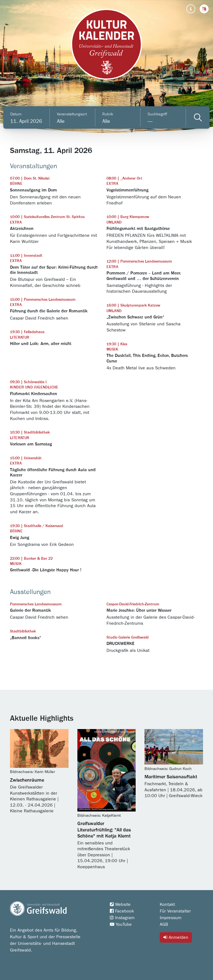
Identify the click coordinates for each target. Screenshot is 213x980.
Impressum (171, 918)
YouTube (121, 924)
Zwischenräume (27, 780)
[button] (204, 9)
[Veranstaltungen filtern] (198, 117)
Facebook (122, 911)
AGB (164, 924)
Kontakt (167, 904)
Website (120, 904)
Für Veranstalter (175, 911)
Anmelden (176, 937)
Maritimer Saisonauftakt (171, 777)
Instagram (122, 918)
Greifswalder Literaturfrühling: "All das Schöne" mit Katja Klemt (104, 830)
